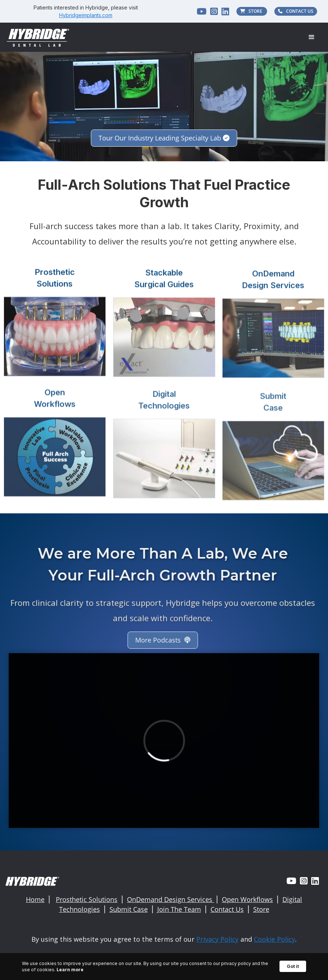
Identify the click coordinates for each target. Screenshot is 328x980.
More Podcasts (157, 640)
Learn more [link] (70, 970)
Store (261, 909)
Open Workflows (247, 899)
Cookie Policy (275, 939)
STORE (252, 11)
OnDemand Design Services (171, 899)
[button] (312, 37)
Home (35, 899)
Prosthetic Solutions (87, 899)
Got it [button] (293, 966)
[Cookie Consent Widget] (164, 967)
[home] (38, 37)
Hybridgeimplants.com (86, 15)
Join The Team (179, 909)
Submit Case (129, 909)
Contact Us (227, 909)
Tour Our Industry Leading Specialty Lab (164, 138)
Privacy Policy (217, 939)
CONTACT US (296, 11)
